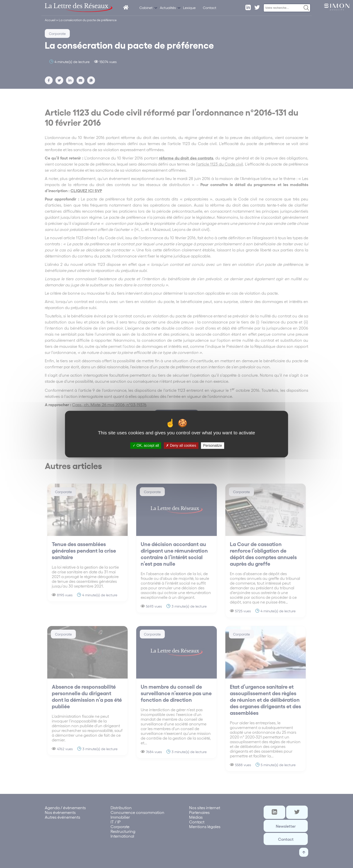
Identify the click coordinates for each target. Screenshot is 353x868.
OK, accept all (146, 445)
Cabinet (146, 8)
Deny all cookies (181, 445)
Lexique (189, 8)
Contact (210, 8)
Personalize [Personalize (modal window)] (213, 445)
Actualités (168, 8)
